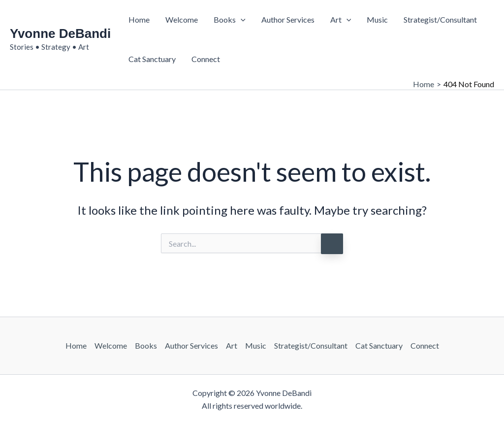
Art (341, 20)
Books (230, 20)
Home (139, 19)
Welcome (182, 19)
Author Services (288, 19)
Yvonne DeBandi (60, 33)
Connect (206, 59)
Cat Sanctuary (152, 59)
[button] (241, 20)
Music (377, 19)
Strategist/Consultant (440, 19)
